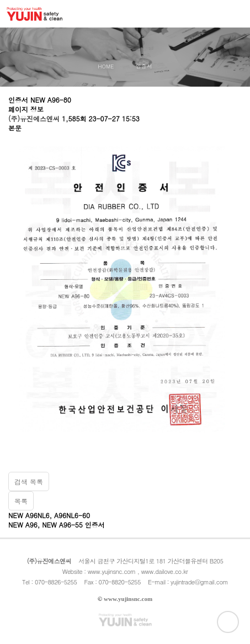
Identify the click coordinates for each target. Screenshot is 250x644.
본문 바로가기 (0, 0)
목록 (21, 501)
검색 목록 (29, 481)
